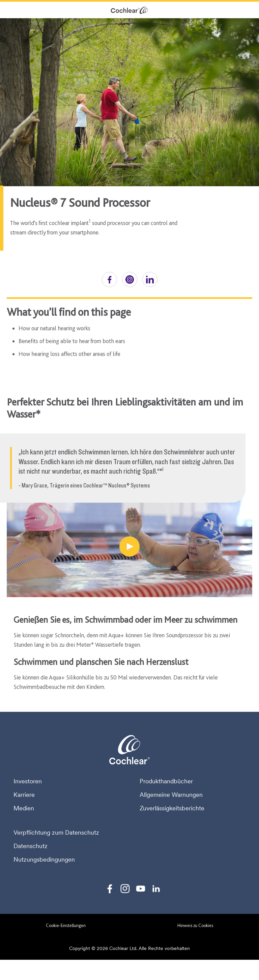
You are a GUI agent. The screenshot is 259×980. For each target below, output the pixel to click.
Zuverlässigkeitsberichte (172, 808)
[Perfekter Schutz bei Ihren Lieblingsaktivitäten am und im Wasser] (129, 547)
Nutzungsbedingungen (44, 860)
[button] (109, 279)
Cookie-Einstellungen (66, 925)
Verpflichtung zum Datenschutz (56, 833)
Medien (24, 808)
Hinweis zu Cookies (195, 925)
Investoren (28, 781)
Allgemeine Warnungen (171, 795)
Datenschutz (31, 846)
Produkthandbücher (166, 781)
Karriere (24, 795)
